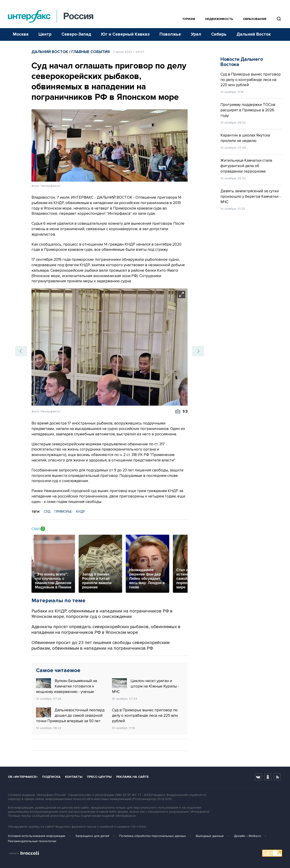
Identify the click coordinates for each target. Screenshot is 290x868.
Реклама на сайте (132, 777)
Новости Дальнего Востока (242, 62)
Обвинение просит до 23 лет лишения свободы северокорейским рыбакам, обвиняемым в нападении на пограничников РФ (101, 645)
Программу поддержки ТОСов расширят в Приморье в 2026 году (248, 110)
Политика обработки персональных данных (152, 836)
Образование (255, 19)
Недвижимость (219, 19)
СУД (47, 512)
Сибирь (219, 34)
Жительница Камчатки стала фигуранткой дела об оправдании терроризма (246, 166)
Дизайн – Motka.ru (247, 836)
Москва (21, 34)
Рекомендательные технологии (32, 841)
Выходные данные (210, 836)
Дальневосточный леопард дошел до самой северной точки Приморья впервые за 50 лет (70, 715)
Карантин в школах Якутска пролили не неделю (245, 138)
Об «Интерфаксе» (23, 777)
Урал (196, 34)
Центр (45, 34)
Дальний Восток (254, 34)
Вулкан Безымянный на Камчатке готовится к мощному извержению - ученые (66, 686)
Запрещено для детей (92, 836)
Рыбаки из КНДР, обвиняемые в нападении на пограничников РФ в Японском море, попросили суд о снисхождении (102, 614)
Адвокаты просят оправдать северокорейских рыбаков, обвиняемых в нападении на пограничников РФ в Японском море (106, 630)
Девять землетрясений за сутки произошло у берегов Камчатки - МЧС (251, 196)
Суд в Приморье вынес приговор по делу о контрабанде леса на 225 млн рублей (145, 716)
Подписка (51, 777)
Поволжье (170, 34)
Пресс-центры (99, 777)
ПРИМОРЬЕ (63, 512)
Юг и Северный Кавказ (125, 34)
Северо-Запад (76, 34)
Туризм (189, 19)
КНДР (80, 512)
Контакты (74, 777)
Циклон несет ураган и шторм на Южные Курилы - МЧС (145, 686)
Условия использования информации (37, 836)
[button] (21, 351)
